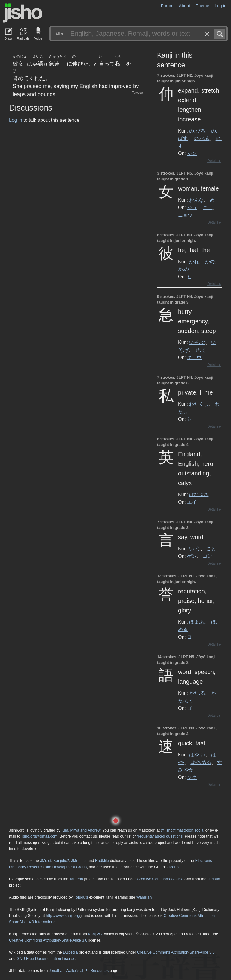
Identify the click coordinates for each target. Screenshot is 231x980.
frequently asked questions (160, 836)
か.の (183, 269)
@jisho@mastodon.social (182, 830)
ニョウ (185, 215)
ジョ (192, 207)
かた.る (197, 693)
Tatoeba (137, 93)
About (185, 6)
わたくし (199, 404)
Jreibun (214, 879)
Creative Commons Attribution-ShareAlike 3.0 (176, 952)
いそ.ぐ (197, 342)
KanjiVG (95, 934)
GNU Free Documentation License (46, 959)
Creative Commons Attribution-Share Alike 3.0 (48, 940)
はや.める (201, 762)
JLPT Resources (94, 971)
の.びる (197, 131)
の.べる (202, 138)
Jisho (23, 13)
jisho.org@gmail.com (39, 836)
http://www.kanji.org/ (63, 916)
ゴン (208, 556)
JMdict (46, 861)
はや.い (197, 755)
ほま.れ (197, 622)
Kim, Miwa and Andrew (81, 830)
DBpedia (70, 952)
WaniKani (144, 897)
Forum (167, 6)
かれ (194, 261)
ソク (192, 777)
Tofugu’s (81, 897)
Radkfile (102, 861)
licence (174, 867)
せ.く (200, 350)
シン (192, 153)
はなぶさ (199, 494)
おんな (196, 200)
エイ (192, 502)
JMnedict (79, 861)
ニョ (208, 207)
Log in (221, 6)
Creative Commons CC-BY (160, 879)
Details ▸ (214, 161)
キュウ (194, 357)
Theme (203, 6)
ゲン (192, 556)
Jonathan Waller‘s (64, 971)
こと (211, 548)
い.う (195, 548)
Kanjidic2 (61, 861)
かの (210, 261)
